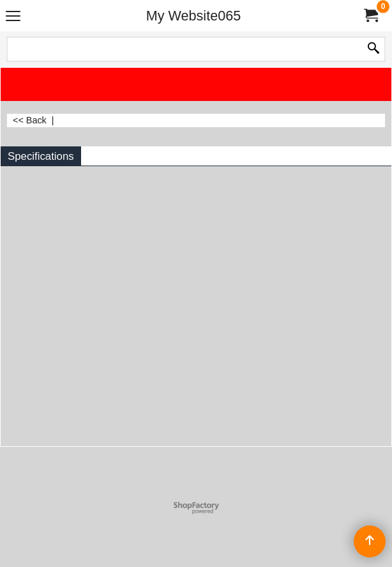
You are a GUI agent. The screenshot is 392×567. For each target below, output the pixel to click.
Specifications (41, 156)
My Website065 (193, 16)
